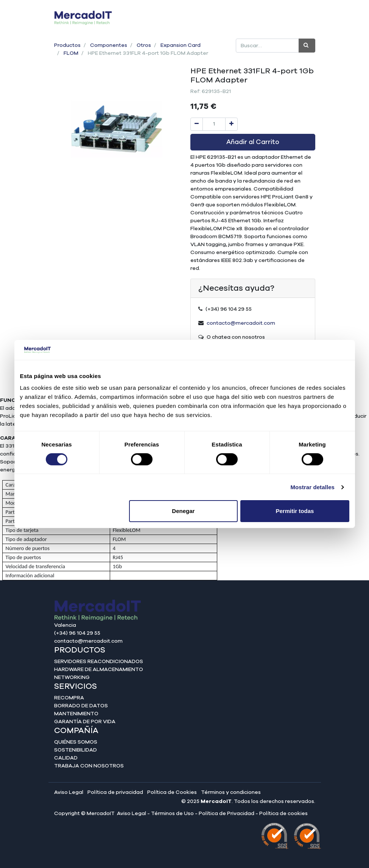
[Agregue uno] (231, 124)
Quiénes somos (76, 742)
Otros (144, 45)
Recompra (69, 698)
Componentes (109, 45)
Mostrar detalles (312, 487)
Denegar (183, 511)
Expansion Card (181, 45)
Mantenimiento (76, 714)
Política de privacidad (115, 792)
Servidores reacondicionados (99, 662)
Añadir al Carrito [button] (253, 142)
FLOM (71, 53)
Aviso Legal (69, 792)
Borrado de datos (81, 706)
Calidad (66, 758)
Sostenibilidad (76, 750)
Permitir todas (295, 511)
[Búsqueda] (307, 46)
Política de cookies (283, 814)
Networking (72, 677)
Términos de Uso (172, 814)
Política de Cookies (172, 792)
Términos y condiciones (231, 792)
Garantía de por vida (85, 722)
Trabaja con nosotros (89, 766)
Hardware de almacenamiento (99, 670)
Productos (67, 45)
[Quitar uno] (197, 124)
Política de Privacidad (227, 814)
